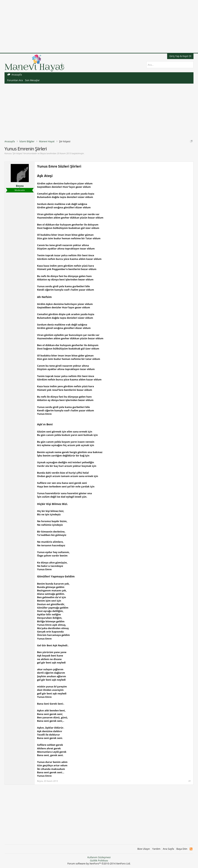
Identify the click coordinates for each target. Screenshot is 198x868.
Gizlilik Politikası (99, 860)
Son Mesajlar (32, 80)
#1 (190, 781)
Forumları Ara (15, 80)
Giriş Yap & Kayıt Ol (180, 56)
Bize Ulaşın (144, 849)
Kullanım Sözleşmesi (99, 857)
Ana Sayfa (168, 849)
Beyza (43, 153)
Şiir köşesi (18, 153)
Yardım (156, 849)
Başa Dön (182, 849)
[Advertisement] (99, 26)
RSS (191, 849)
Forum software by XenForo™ (99, 863)
